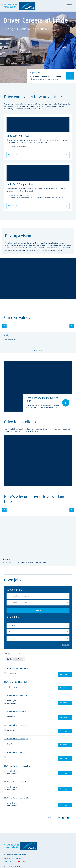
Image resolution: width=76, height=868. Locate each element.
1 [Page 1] (41, 818)
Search (38, 611)
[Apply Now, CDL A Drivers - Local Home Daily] (65, 688)
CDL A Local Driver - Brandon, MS (16, 696)
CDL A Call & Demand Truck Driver (16, 669)
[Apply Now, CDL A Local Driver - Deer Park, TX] (65, 745)
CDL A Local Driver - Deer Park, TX (16, 739)
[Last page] (68, 818)
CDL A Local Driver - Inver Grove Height (18, 766)
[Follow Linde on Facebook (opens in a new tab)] (15, 861)
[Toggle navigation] (69, 6)
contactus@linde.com (13, 859)
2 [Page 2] (43, 818)
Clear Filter (66, 645)
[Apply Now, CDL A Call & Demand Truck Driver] (65, 675)
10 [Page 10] (59, 818)
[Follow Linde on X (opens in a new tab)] (10, 861)
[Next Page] (63, 818)
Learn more (38, 155)
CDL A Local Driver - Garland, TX (15, 753)
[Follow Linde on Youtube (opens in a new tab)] (19, 861)
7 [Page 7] (53, 818)
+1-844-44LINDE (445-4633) (15, 855)
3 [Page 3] (45, 818)
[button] (35, 351)
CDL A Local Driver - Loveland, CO (16, 798)
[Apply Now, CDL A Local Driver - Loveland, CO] (65, 805)
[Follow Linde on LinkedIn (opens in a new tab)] (6, 861)
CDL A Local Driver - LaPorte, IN (15, 782)
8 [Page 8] (54, 818)
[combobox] (38, 603)
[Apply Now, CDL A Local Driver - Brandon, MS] (65, 703)
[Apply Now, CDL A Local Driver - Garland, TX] (65, 759)
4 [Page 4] (47, 818)
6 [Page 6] (51, 818)
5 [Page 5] (49, 818)
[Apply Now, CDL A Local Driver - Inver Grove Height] (65, 773)
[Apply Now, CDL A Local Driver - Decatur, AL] (65, 731)
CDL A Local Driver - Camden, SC (15, 712)
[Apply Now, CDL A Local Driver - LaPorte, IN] (65, 789)
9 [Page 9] (56, 818)
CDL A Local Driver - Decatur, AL (15, 726)
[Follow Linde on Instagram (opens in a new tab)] (24, 861)
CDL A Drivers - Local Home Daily (16, 682)
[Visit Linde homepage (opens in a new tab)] (19, 6)
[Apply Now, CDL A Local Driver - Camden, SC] (65, 718)
